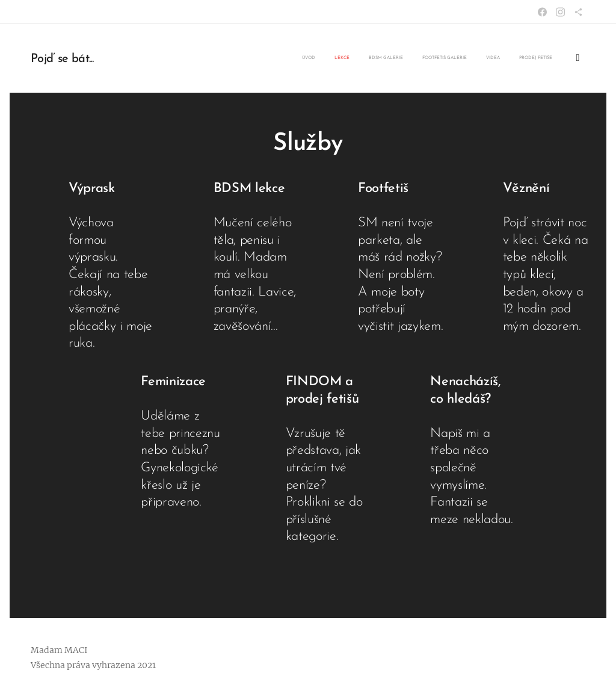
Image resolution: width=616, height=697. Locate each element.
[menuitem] (473, 58)
